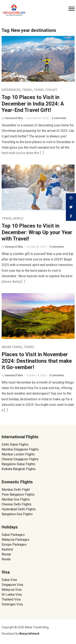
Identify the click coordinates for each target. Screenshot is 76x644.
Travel (27, 90)
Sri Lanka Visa (12, 595)
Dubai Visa (9, 580)
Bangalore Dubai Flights (18, 464)
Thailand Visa (11, 599)
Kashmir (7, 549)
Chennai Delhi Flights (17, 504)
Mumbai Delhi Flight (16, 490)
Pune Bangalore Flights (18, 494)
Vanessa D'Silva (14, 118)
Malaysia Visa (12, 590)
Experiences (11, 90)
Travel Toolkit (46, 90)
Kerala (6, 559)
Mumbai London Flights (18, 454)
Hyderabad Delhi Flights (19, 509)
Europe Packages (14, 544)
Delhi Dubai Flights (15, 444)
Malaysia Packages (16, 540)
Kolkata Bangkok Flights (19, 469)
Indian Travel (12, 347)
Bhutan (6, 554)
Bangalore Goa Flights (17, 514)
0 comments (59, 118)
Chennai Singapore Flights (20, 459)
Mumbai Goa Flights (16, 499)
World (19, 218)
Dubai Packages (13, 535)
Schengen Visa (12, 604)
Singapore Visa (12, 585)
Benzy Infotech (29, 634)
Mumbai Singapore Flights (20, 449)
